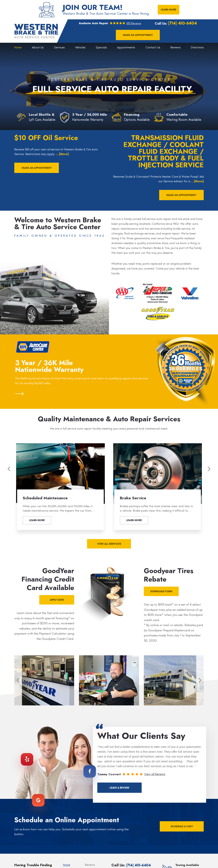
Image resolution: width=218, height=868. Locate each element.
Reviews (175, 47)
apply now (57, 600)
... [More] (62, 154)
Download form (161, 591)
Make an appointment (138, 35)
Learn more (37, 520)
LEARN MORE (169, 10)
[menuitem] (18, 48)
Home (18, 47)
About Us (38, 47)
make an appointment (37, 168)
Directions (197, 47)
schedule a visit (182, 826)
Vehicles (80, 47)
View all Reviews (155, 774)
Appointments (126, 47)
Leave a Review (119, 788)
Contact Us (153, 47)
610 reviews (134, 23)
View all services (109, 544)
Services (59, 47)
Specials (101, 47)
